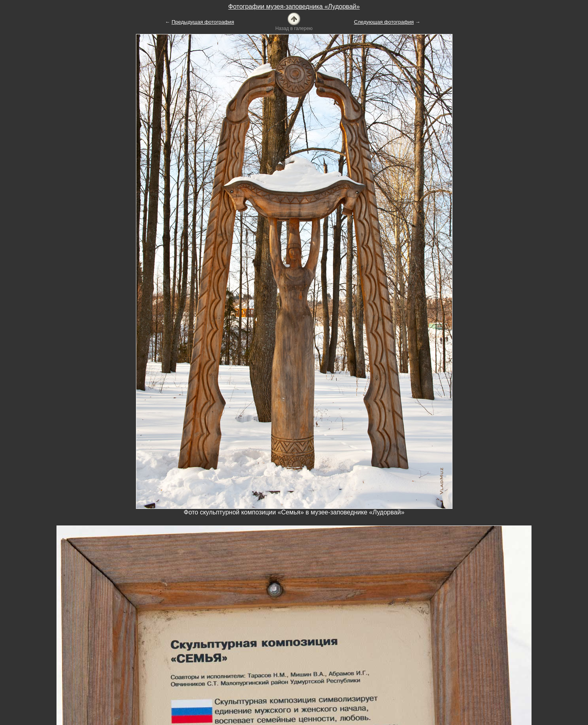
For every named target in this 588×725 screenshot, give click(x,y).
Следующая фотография (384, 22)
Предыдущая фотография (203, 22)
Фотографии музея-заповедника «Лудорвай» (294, 7)
